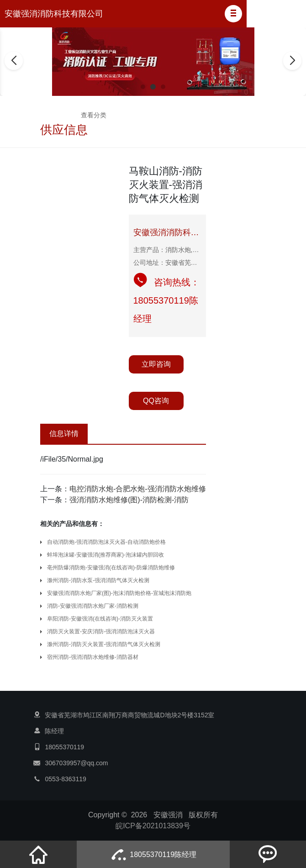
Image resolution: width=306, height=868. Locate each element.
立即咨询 (156, 364)
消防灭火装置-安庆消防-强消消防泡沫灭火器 (101, 631)
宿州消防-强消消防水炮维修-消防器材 (93, 657)
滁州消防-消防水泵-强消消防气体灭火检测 (98, 580)
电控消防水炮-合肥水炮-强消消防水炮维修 (138, 489)
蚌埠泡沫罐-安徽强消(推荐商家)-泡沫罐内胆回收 (106, 555)
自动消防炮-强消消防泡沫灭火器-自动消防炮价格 (106, 542)
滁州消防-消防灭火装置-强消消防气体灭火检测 (104, 644)
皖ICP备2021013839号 (153, 826)
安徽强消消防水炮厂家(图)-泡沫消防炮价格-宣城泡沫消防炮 (119, 593)
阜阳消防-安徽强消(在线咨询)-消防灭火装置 (100, 619)
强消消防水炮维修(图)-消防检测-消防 (129, 500)
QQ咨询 (156, 401)
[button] (233, 14)
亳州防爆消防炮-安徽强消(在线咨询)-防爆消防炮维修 (111, 568)
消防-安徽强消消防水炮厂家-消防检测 (93, 606)
